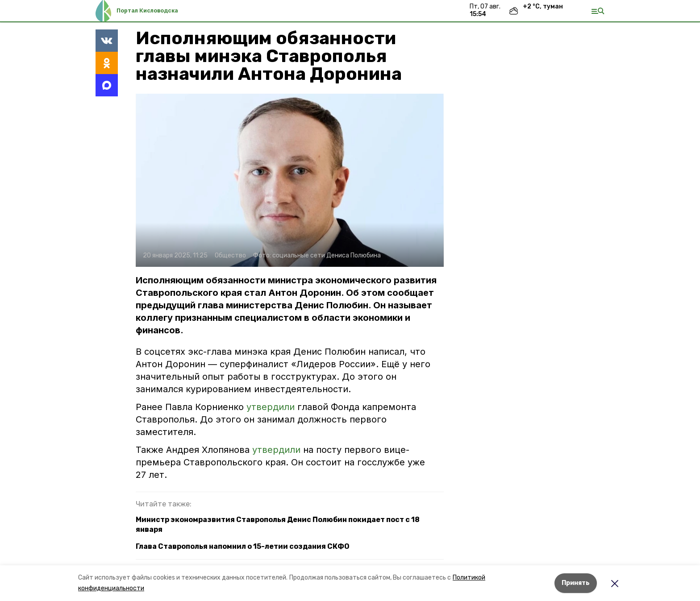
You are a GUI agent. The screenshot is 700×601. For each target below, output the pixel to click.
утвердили (272, 407)
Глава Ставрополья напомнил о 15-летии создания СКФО (243, 546)
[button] (290, 180)
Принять (576, 583)
